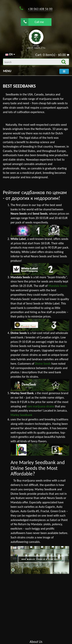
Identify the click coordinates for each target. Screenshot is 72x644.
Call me (34, 22)
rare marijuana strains (41, 406)
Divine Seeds (43, 364)
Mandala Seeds (58, 286)
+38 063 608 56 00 (40, 9)
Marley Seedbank (21, 415)
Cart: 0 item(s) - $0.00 (52, 55)
